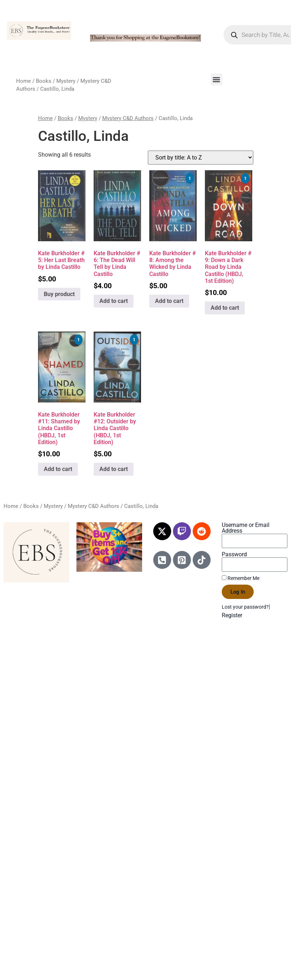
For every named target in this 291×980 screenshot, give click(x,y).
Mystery (66, 81)
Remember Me (241, 578)
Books (44, 81)
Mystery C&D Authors (128, 118)
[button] (217, 79)
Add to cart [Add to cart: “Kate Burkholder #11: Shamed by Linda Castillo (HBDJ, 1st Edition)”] (58, 469)
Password (234, 555)
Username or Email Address (246, 528)
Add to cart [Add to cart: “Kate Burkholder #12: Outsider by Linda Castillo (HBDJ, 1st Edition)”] (114, 469)
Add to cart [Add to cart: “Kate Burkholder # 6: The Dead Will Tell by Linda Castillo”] (114, 301)
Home (24, 81)
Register (232, 615)
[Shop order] (201, 158)
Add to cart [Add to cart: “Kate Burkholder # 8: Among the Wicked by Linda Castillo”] (169, 301)
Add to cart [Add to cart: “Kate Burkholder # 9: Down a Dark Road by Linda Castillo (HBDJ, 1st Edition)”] (225, 308)
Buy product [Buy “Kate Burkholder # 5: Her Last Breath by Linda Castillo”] (59, 294)
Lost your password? (245, 607)
